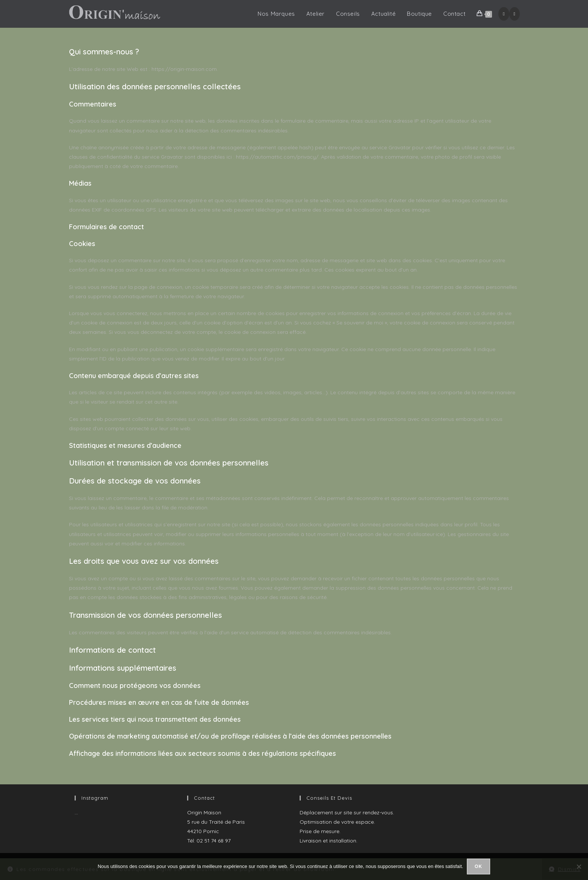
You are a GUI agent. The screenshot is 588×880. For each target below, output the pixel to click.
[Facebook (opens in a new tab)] (504, 14)
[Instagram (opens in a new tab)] (514, 14)
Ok (478, 866)
